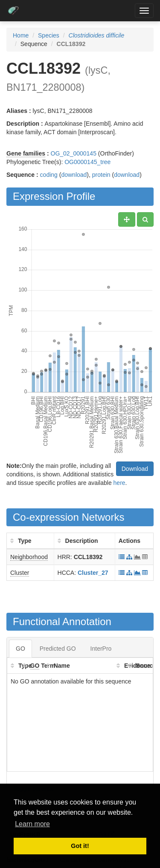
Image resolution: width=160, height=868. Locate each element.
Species (49, 35)
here (119, 483)
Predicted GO (58, 649)
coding (49, 175)
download (74, 175)
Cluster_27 (93, 573)
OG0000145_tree (87, 162)
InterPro (101, 649)
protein (101, 175)
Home (21, 35)
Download (135, 469)
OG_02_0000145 (74, 153)
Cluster (20, 573)
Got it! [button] (80, 846)
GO (20, 649)
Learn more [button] (32, 824)
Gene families (26, 153)
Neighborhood (29, 557)
